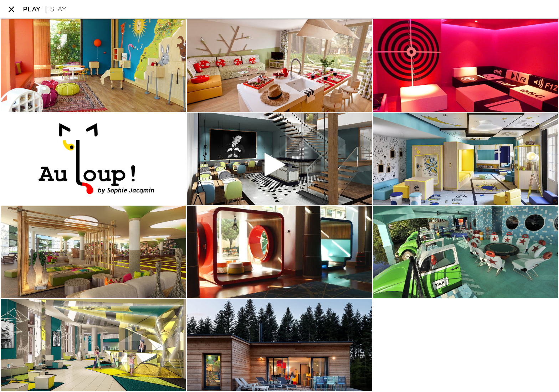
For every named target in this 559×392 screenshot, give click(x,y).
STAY (58, 10)
